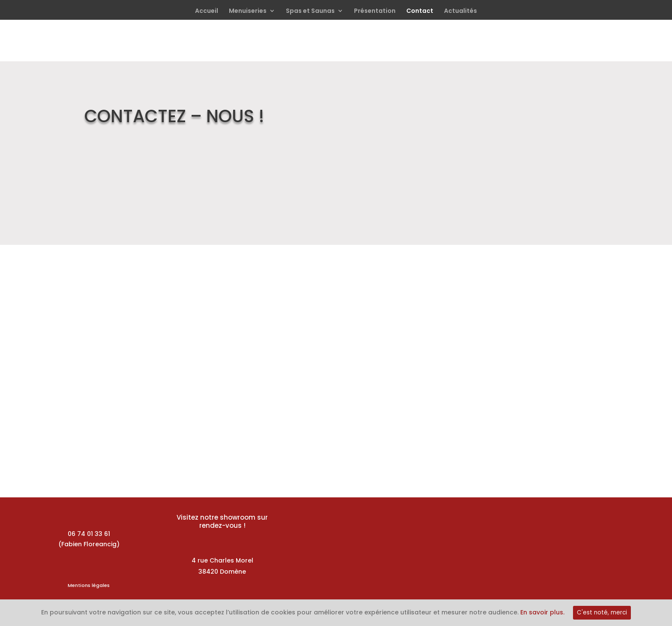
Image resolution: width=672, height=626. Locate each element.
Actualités (460, 11)
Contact (420, 11)
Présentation (375, 11)
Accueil (207, 11)
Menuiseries (248, 11)
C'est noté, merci (602, 612)
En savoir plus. (542, 612)
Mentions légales (89, 585)
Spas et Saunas (310, 11)
